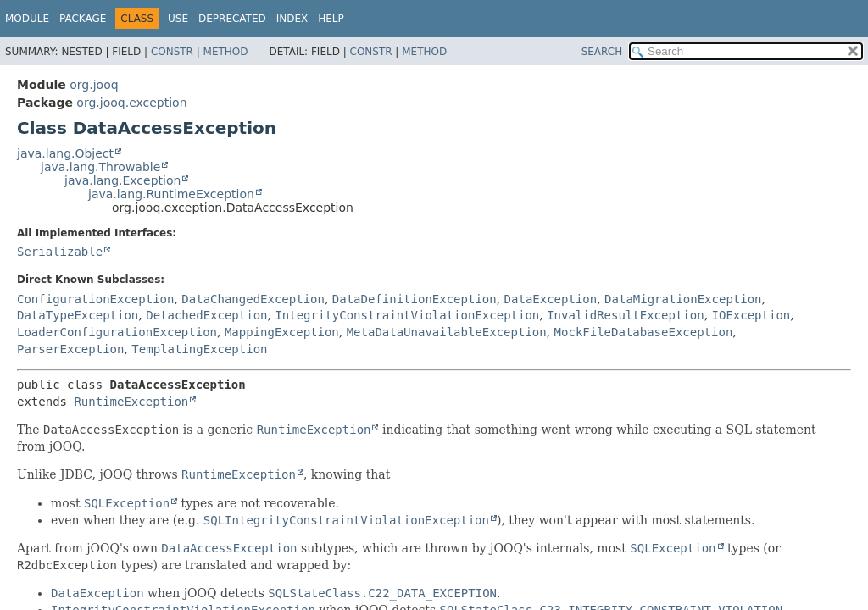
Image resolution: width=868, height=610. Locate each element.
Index (292, 19)
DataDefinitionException (415, 299)
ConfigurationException (95, 299)
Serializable (60, 252)
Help (331, 19)
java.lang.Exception (122, 180)
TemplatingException (199, 349)
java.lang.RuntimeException (171, 194)
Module (27, 19)
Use (178, 19)
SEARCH (602, 52)
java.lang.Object (65, 153)
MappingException (282, 332)
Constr (172, 52)
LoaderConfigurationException (117, 332)
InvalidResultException (625, 315)
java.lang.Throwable (100, 167)
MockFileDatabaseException (644, 332)
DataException (551, 299)
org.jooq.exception (131, 103)
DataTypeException (78, 315)
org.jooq (94, 85)
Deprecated (232, 19)
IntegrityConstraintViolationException (407, 315)
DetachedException (206, 315)
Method (226, 52)
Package (83, 19)
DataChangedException (253, 299)
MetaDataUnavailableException (447, 332)
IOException (751, 315)
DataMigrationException (683, 299)
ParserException (70, 349)
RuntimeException (131, 402)
